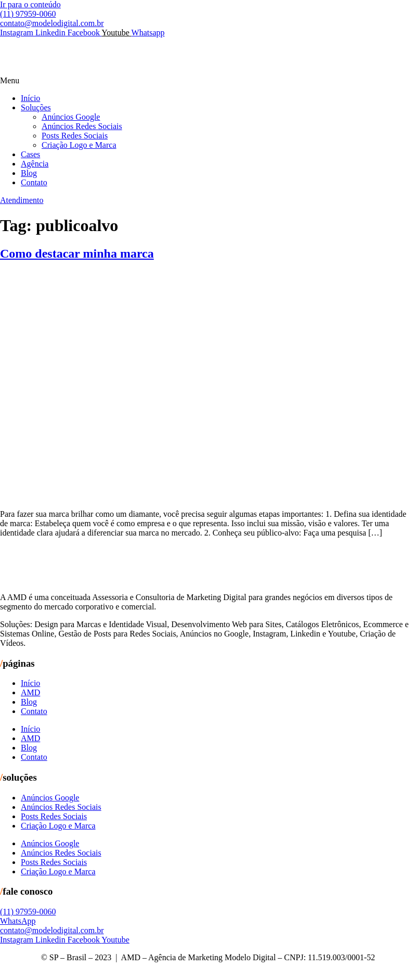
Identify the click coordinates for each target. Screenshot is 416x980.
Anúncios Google (71, 117)
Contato (34, 182)
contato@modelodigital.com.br (52, 23)
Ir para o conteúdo (30, 4)
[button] (208, 81)
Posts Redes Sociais (75, 136)
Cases (30, 154)
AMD (30, 692)
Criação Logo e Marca (79, 145)
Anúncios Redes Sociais (82, 126)
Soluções (36, 107)
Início (30, 98)
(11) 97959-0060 (28, 14)
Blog (29, 173)
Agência (35, 164)
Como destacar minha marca (77, 253)
